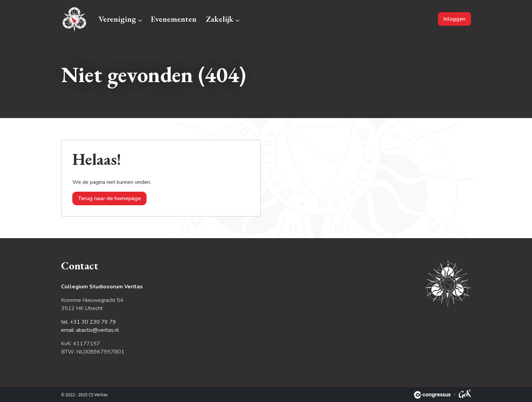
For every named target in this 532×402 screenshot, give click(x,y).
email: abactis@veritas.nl (90, 330)
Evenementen (174, 19)
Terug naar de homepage (109, 198)
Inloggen (454, 19)
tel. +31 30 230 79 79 (89, 322)
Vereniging (117, 19)
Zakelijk (220, 19)
